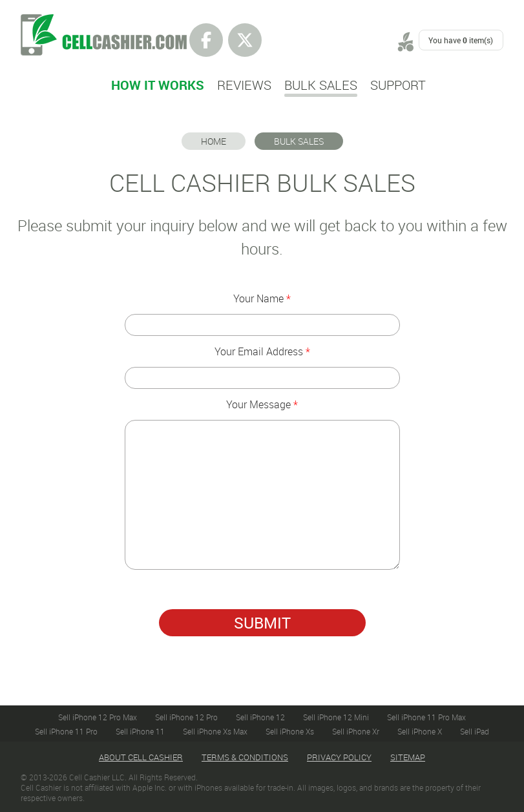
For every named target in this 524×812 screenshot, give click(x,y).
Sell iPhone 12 (260, 717)
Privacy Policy (339, 757)
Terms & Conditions (245, 757)
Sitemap (408, 757)
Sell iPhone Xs (290, 731)
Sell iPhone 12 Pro (186, 717)
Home (214, 141)
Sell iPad (475, 731)
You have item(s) (461, 40)
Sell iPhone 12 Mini (336, 717)
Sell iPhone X (420, 731)
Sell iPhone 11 (140, 731)
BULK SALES (299, 141)
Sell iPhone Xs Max (215, 731)
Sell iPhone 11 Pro (66, 731)
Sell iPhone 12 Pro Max (98, 717)
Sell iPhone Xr (356, 731)
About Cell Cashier (141, 757)
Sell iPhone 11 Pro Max (426, 717)
